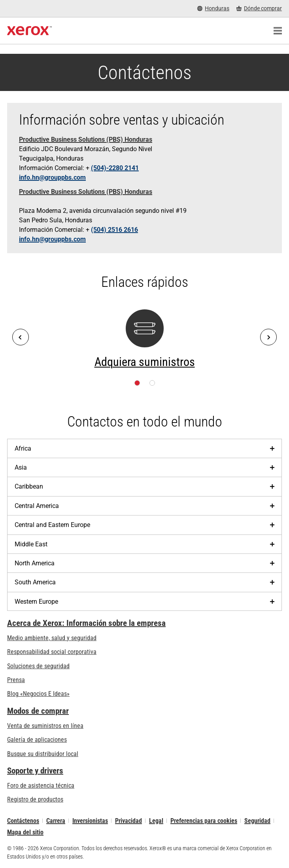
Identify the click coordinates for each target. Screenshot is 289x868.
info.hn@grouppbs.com (52, 177)
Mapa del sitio (25, 832)
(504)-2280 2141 (115, 168)
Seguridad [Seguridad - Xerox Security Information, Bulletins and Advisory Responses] (257, 821)
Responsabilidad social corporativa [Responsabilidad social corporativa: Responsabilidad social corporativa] (52, 652)
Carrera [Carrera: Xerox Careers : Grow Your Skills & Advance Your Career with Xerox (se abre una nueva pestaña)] (56, 821)
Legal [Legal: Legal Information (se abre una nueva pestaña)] (156, 821)
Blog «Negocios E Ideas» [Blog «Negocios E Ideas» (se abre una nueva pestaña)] (38, 694)
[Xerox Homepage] (29, 31)
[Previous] (21, 337)
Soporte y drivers (35, 771)
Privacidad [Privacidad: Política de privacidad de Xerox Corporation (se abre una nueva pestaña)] (128, 821)
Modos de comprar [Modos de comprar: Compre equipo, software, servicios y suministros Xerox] (38, 711)
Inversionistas (90, 821)
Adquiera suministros (145, 362)
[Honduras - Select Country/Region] (213, 9)
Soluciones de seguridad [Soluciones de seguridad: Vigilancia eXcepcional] (38, 666)
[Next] (268, 337)
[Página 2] (152, 383)
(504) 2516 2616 (114, 230)
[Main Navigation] (278, 31)
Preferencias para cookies (204, 821)
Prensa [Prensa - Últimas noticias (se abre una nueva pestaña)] (16, 680)
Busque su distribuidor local (43, 754)
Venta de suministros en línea (45, 726)
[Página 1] (137, 383)
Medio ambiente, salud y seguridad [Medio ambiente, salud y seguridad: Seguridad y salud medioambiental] (52, 638)
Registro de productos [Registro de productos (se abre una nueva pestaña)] (35, 799)
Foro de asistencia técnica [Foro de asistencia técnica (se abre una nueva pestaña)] (41, 786)
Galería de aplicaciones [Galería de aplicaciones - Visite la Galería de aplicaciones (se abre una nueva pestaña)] (37, 740)
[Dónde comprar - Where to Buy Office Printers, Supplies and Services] (259, 9)
